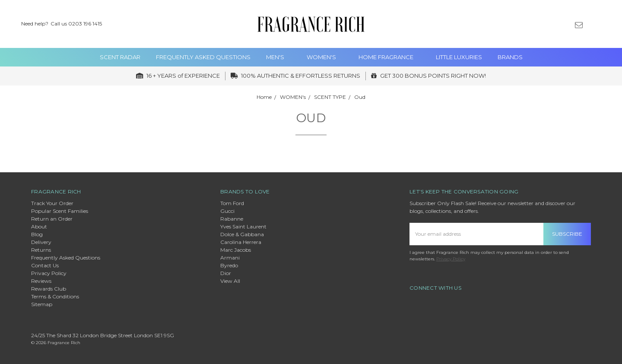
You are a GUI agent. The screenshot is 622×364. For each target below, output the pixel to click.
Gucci (227, 211)
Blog (37, 234)
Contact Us (45, 265)
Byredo (229, 265)
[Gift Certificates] (564, 24)
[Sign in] (593, 24)
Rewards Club (49, 289)
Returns (41, 250)
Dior (226, 273)
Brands (510, 57)
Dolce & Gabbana (242, 234)
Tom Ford (232, 203)
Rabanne (232, 219)
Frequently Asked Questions (203, 57)
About (39, 226)
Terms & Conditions (55, 296)
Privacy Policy (49, 273)
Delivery (41, 242)
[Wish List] (549, 24)
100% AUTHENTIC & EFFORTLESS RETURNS (295, 76)
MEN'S (279, 57)
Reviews (41, 281)
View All (230, 281)
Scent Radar (120, 57)
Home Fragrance (389, 57)
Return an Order (52, 219)
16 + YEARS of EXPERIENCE (178, 76)
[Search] (534, 24)
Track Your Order (52, 203)
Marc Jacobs (236, 250)
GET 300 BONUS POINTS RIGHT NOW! (428, 76)
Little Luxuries (459, 57)
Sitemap (42, 304)
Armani (230, 258)
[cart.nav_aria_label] (609, 24)
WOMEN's (325, 57)
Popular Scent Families (60, 211)
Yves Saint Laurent (243, 226)
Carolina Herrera (241, 242)
